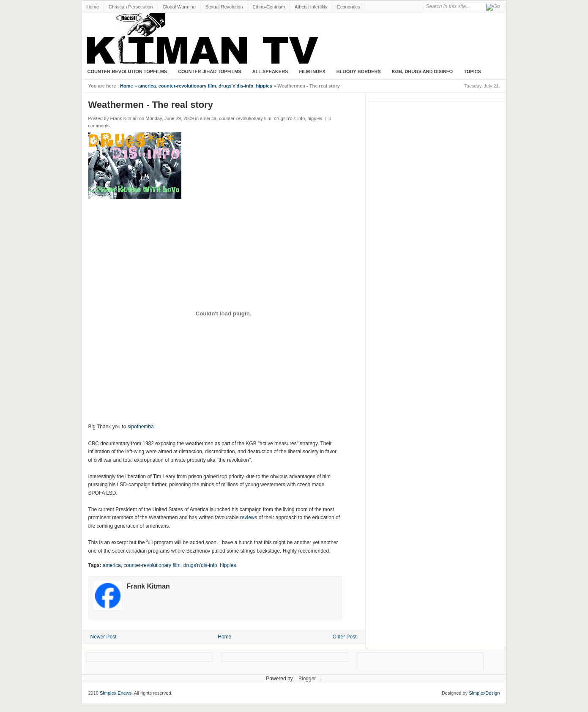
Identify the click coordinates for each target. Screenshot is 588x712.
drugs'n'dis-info (236, 86)
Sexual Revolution (224, 7)
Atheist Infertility (311, 7)
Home (93, 7)
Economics (349, 7)
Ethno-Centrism (269, 7)
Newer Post (104, 637)
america (147, 86)
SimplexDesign (484, 693)
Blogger (307, 679)
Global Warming (179, 7)
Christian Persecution (131, 7)
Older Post (345, 637)
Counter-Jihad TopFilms (210, 71)
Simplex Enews (116, 693)
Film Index (312, 71)
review (248, 518)
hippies (264, 86)
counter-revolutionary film (187, 86)
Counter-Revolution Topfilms (127, 71)
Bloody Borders (359, 71)
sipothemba (141, 427)
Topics (472, 71)
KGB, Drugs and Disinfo (422, 71)
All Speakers (270, 71)
